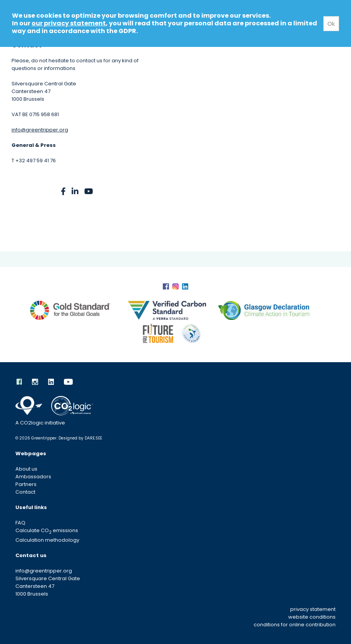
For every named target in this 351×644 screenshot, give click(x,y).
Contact (25, 492)
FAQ (20, 523)
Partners (26, 484)
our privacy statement (69, 23)
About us (26, 469)
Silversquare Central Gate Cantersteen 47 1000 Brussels (48, 586)
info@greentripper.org (40, 130)
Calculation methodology (47, 540)
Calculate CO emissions (47, 530)
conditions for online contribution (295, 625)
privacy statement (313, 609)
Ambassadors (33, 477)
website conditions (312, 617)
